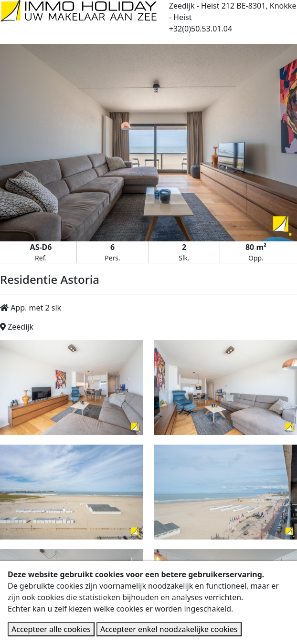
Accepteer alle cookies (51, 629)
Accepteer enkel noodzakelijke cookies (169, 629)
